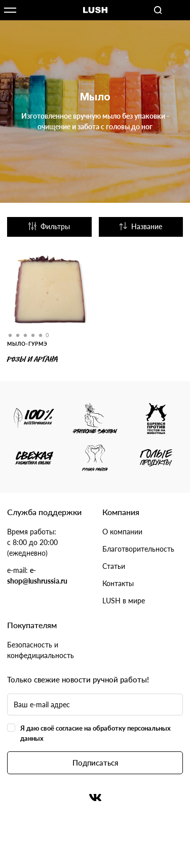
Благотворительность (138, 549)
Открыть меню (10, 10)
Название (141, 226)
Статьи (114, 566)
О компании (122, 532)
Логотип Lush (95, 10)
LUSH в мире (124, 601)
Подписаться (95, 763)
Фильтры (49, 226)
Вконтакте (95, 798)
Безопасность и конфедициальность (41, 650)
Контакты (118, 583)
